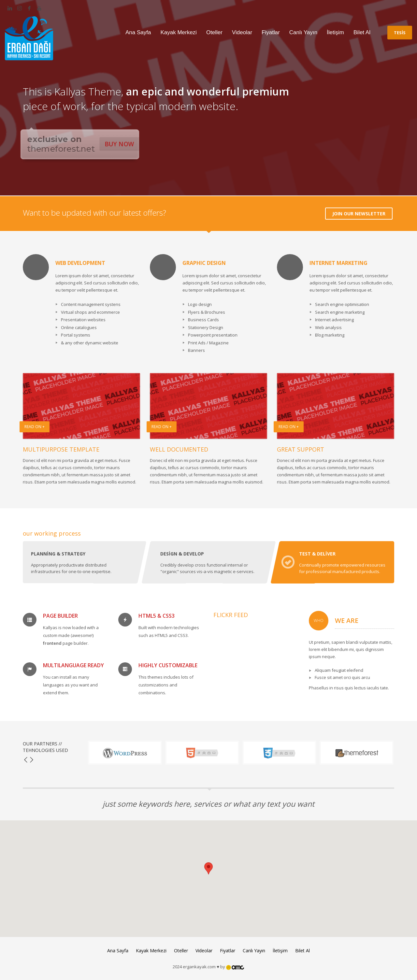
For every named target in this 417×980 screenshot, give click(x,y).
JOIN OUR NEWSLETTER (359, 214)
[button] (208, 873)
